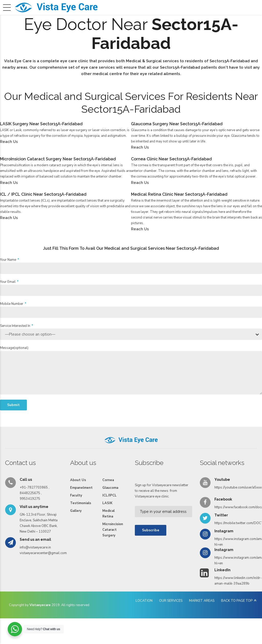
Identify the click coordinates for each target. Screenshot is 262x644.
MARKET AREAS (202, 610)
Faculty (131, 17)
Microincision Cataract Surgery (113, 539)
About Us (58, 17)
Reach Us (219, 17)
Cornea (108, 490)
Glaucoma (110, 497)
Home (38, 17)
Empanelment (106, 17)
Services (80, 17)
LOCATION (144, 610)
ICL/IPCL (110, 505)
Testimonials (155, 17)
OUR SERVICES (171, 610)
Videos (198, 17)
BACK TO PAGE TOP (237, 610)
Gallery (179, 17)
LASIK (107, 513)
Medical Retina (108, 523)
